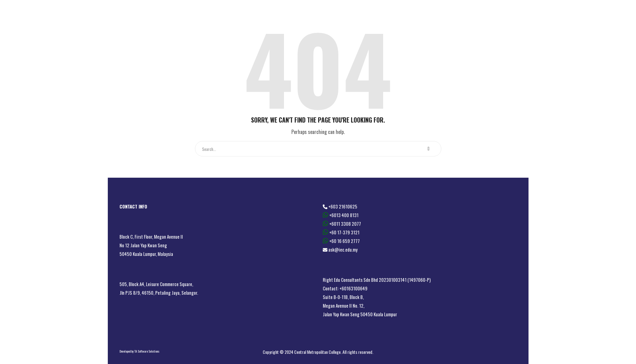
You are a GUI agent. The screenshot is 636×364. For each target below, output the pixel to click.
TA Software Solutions (147, 351)
